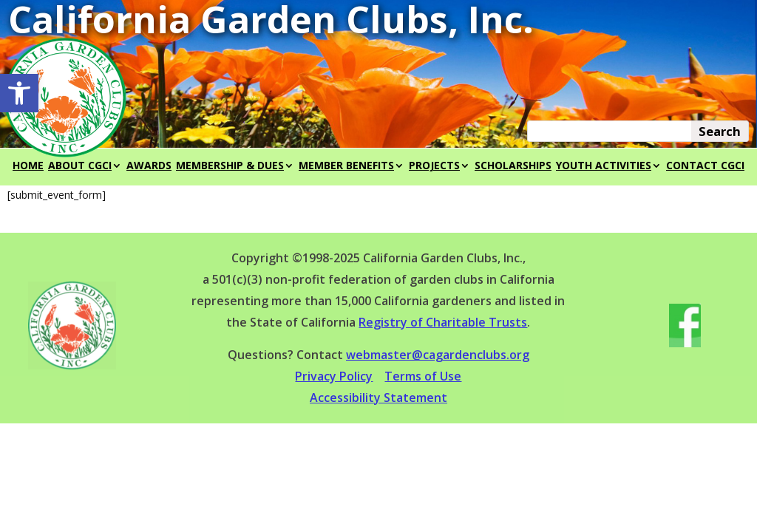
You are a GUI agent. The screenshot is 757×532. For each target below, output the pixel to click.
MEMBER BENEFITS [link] (346, 166)
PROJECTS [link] (434, 166)
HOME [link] (28, 166)
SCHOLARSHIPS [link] (513, 166)
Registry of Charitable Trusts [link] (443, 322)
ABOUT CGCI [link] (80, 166)
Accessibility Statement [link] (378, 398)
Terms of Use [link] (423, 376)
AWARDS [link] (149, 166)
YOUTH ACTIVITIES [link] (604, 166)
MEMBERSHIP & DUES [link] (230, 166)
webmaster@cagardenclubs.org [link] (438, 355)
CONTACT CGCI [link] (705, 166)
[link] (19, 93)
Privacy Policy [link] (334, 376)
